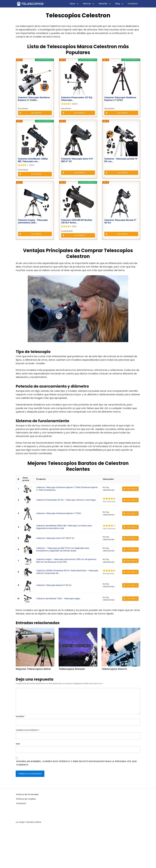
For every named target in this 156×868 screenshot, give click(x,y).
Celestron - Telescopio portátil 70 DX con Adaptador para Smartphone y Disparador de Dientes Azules (63, 549)
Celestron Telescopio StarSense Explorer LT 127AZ (120, 99)
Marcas (87, 4)
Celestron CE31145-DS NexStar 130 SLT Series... (77, 221)
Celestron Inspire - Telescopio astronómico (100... (33, 221)
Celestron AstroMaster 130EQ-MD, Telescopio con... (33, 160)
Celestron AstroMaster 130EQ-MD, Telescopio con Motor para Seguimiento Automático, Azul (64, 527)
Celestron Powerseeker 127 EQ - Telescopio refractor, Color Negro (66, 500)
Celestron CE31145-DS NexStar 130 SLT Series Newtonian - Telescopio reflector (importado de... (67, 572)
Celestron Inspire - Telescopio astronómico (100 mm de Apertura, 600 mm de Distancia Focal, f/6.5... (66, 561)
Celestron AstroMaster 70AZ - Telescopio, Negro (58, 599)
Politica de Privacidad (27, 794)
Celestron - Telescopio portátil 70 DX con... (121, 160)
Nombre (21, 716)
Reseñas (103, 4)
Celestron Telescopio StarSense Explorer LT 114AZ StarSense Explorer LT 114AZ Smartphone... (67, 489)
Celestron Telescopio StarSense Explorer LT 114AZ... (34, 99)
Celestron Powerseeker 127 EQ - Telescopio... (77, 99)
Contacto (133, 4)
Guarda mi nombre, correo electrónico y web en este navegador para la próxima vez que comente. (76, 763)
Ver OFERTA (36, 113)
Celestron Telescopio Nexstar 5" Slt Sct (120, 221)
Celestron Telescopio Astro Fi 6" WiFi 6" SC (77, 160)
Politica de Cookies (26, 799)
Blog (118, 4)
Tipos (72, 4)
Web (18, 744)
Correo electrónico (28, 730)
